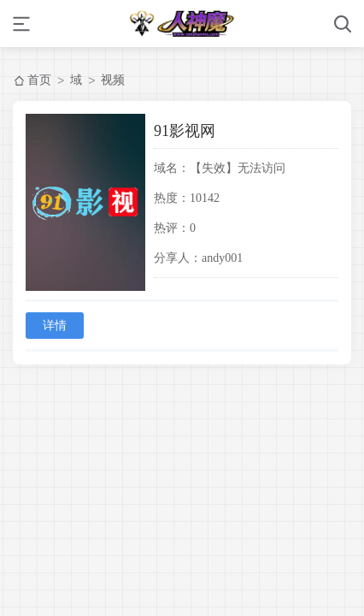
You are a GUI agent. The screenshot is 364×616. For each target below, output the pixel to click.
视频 (113, 80)
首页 (39, 80)
